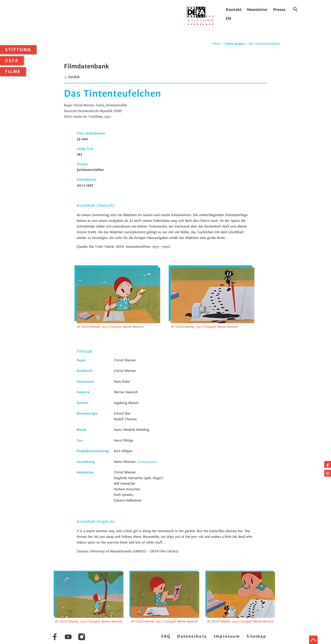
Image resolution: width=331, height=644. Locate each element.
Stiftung (18, 50)
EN (229, 18)
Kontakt (234, 10)
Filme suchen (235, 44)
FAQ (166, 636)
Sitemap (256, 636)
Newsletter (257, 10)
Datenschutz (192, 636)
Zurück (72, 77)
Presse (279, 10)
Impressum (227, 636)
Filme (13, 72)
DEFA (12, 61)
